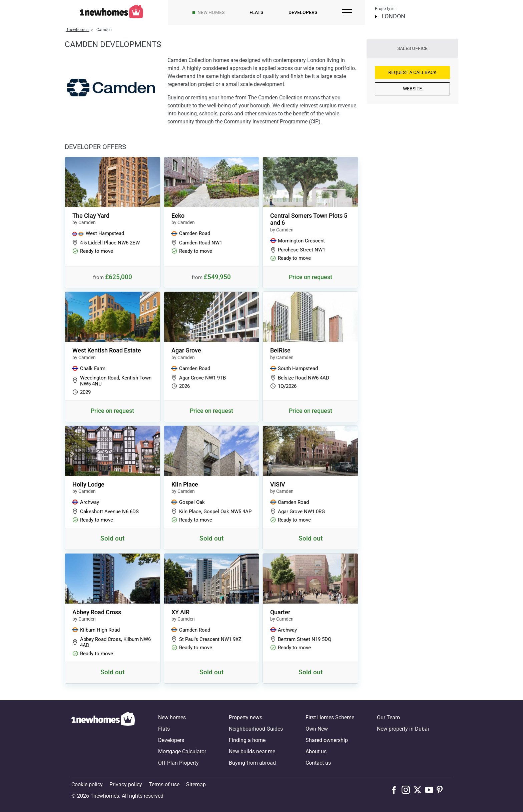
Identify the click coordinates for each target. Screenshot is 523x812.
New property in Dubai (403, 729)
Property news (245, 717)
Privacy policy (126, 784)
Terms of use (164, 784)
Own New (317, 729)
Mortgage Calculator (182, 751)
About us (316, 751)
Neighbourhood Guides (256, 729)
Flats (256, 12)
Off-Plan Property (178, 763)
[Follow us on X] (419, 790)
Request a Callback (412, 72)
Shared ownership (327, 740)
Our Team (388, 717)
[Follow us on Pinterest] (442, 790)
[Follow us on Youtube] (431, 790)
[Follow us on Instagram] (407, 790)
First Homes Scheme (330, 717)
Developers (303, 12)
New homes (211, 12)
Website (412, 89)
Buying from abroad (252, 763)
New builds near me (252, 751)
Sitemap (196, 784)
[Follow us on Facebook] (395, 789)
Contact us (318, 763)
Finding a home (247, 740)
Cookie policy (87, 784)
